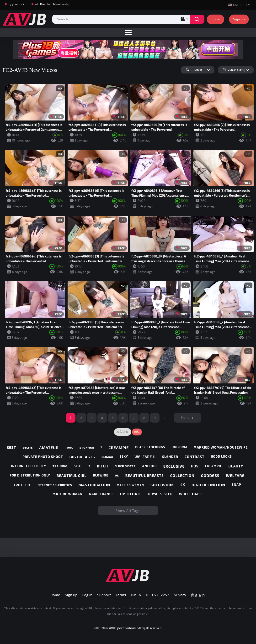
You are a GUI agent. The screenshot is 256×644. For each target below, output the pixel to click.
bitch (103, 466)
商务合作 (198, 595)
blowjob (101, 475)
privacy (180, 595)
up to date (131, 494)
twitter (22, 485)
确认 (137, 432)
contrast (195, 457)
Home (55, 595)
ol (117, 475)
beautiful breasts (145, 476)
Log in (216, 19)
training (60, 466)
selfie (28, 447)
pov (195, 466)
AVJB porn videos (122, 628)
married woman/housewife (221, 447)
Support (104, 595)
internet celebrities (54, 485)
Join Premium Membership (52, 4)
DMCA (136, 595)
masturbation (94, 485)
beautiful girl (72, 476)
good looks (221, 457)
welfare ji (145, 457)
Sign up (239, 19)
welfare (235, 475)
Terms (121, 595)
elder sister (125, 466)
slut (78, 466)
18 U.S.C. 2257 (157, 595)
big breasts (82, 457)
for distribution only (30, 475)
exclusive (174, 466)
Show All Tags (128, 511)
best (11, 447)
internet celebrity (29, 466)
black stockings (150, 447)
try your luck (16, 4)
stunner (87, 447)
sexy (124, 457)
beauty (236, 466)
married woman (130, 485)
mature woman (67, 494)
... (165, 418)
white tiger (190, 494)
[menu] (128, 33)
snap (236, 485)
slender (170, 457)
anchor (149, 466)
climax (107, 457)
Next (185, 417)
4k (183, 485)
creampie (119, 448)
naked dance (101, 494)
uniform (179, 447)
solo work (162, 485)
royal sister (160, 494)
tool (69, 447)
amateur (49, 448)
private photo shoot (43, 457)
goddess (210, 475)
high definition (208, 485)
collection (182, 475)
